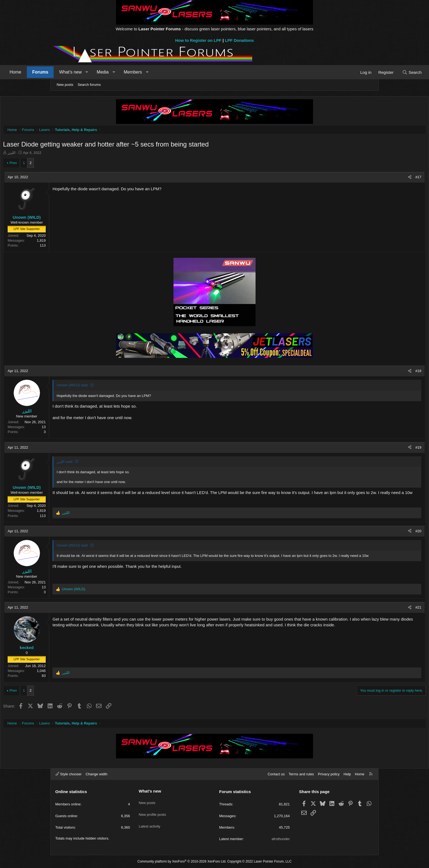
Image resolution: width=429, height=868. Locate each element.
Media (152, 72)
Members (182, 72)
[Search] (363, 72)
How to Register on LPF (198, 40)
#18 (367, 372)
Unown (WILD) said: (124, 386)
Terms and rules (301, 774)
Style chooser (69, 774)
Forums (89, 72)
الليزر (63, 154)
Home (64, 72)
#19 (367, 449)
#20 (367, 532)
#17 (367, 178)
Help (347, 774)
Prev (65, 164)
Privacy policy (329, 774)
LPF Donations (239, 40)
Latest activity (150, 820)
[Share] (358, 179)
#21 (367, 609)
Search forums (89, 85)
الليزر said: (117, 463)
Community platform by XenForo (182, 862)
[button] (136, 72)
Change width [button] (97, 774)
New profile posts (152, 810)
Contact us (276, 774)
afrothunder (281, 839)
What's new (119, 72)
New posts (65, 85)
